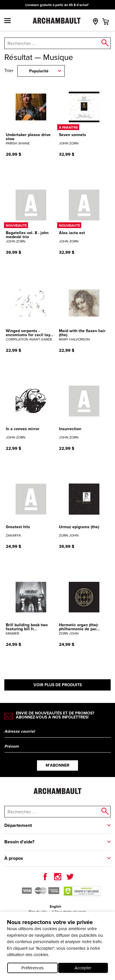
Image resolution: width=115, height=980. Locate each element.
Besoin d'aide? (19, 842)
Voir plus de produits (58, 685)
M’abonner (57, 765)
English (55, 906)
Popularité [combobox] (39, 71)
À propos (14, 858)
